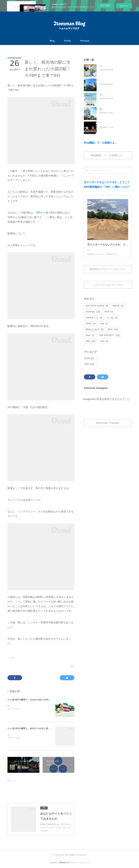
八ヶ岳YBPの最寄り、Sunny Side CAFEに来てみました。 (37, 700)
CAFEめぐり (94, 321)
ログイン (124, 6)
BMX (113, 333)
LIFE (104, 344)
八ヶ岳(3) (11, 658)
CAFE (91, 327)
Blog (52, 41)
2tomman (93, 315)
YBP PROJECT (109, 338)
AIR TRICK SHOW (97, 309)
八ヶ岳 (112, 321)
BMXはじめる (94, 333)
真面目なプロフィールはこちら (108, 272)
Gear (90, 338)
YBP (38, 213)
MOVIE (118, 309)
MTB (109, 315)
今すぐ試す (105, 5)
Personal (85, 41)
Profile (67, 41)
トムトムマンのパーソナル (108, 288)
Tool (104, 327)
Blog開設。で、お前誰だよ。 (101, 143)
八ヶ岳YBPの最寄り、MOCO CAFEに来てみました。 (34, 728)
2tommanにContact (108, 426)
